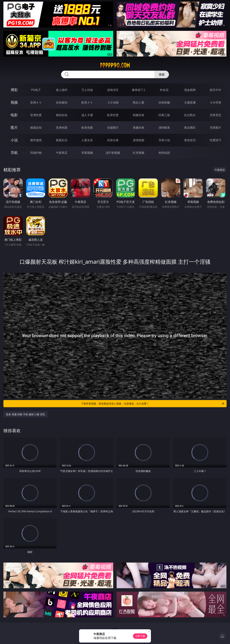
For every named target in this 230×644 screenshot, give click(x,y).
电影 (14, 115)
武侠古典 (113, 140)
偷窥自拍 (36, 128)
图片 (14, 127)
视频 (14, 102)
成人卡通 (87, 115)
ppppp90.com (115, 65)
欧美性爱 (113, 115)
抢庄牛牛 (215, 90)
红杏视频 (139, 153)
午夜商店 (62, 153)
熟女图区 (190, 128)
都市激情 (36, 140)
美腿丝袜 (139, 128)
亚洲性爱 (36, 115)
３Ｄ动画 (113, 102)
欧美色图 (87, 128)
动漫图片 (113, 128)
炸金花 (164, 90)
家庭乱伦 (62, 140)
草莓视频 (87, 153)
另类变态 (215, 115)
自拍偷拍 (62, 102)
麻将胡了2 (138, 90)
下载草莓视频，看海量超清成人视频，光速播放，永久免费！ (153, 404)
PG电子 (36, 90)
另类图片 (215, 128)
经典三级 (164, 115)
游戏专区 (113, 90)
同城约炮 (36, 153)
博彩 (14, 90)
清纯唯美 (164, 128)
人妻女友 (87, 140)
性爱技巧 (215, 140)
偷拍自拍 (62, 115)
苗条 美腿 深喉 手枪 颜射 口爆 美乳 (26, 414)
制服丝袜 (139, 115)
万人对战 (87, 90)
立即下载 (140, 636)
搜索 (162, 74)
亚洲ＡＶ (36, 102)
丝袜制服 (164, 102)
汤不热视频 (113, 153)
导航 (14, 153)
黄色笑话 (190, 140)
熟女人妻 (139, 102)
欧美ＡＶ (87, 102)
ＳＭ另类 (215, 102)
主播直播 (190, 102)
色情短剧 (164, 153)
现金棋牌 (190, 90)
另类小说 (164, 140)
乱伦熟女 (190, 115)
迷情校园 (139, 140)
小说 (14, 140)
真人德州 (62, 90)
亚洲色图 (62, 128)
